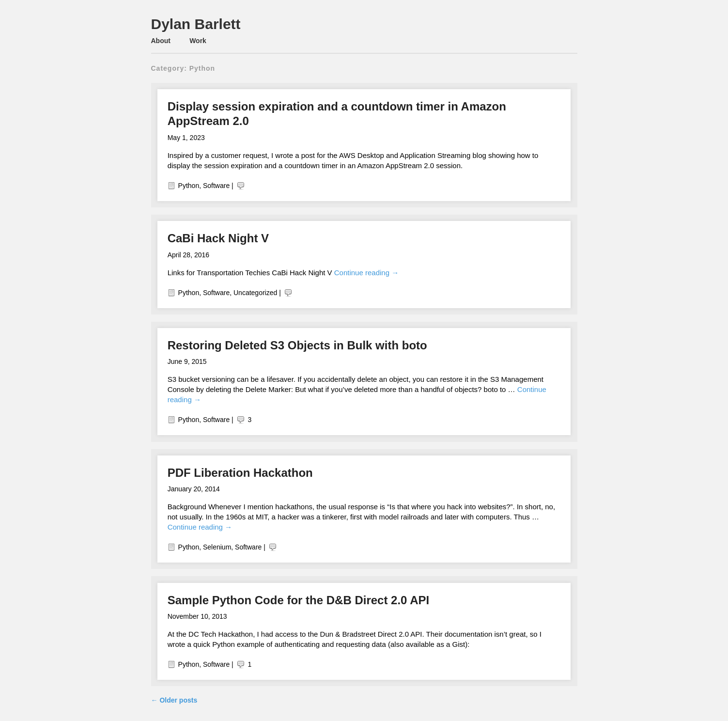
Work (198, 41)
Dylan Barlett (196, 24)
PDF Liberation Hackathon (240, 473)
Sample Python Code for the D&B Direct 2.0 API (299, 600)
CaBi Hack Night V (218, 238)
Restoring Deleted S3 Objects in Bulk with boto (297, 345)
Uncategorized (255, 293)
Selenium (217, 547)
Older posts (174, 700)
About (161, 41)
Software (216, 186)
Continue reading (366, 273)
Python (189, 186)
